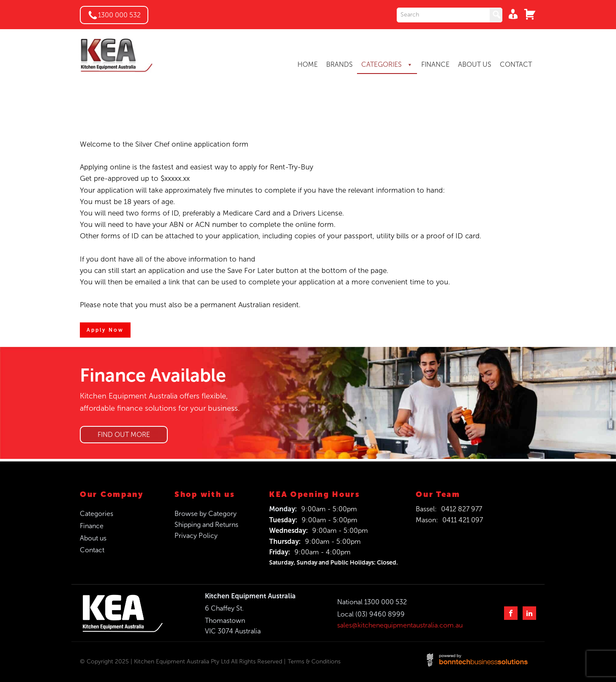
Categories (97, 514)
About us (93, 538)
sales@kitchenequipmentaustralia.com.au (400, 625)
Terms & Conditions (314, 662)
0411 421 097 (463, 520)
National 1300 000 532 (372, 602)
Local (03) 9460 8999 (371, 614)
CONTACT (516, 64)
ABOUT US (475, 64)
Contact (92, 550)
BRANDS (339, 64)
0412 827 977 (462, 509)
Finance (92, 526)
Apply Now (105, 330)
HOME (308, 64)
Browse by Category (206, 514)
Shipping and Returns (206, 525)
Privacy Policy (196, 536)
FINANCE (435, 64)
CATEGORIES (387, 65)
